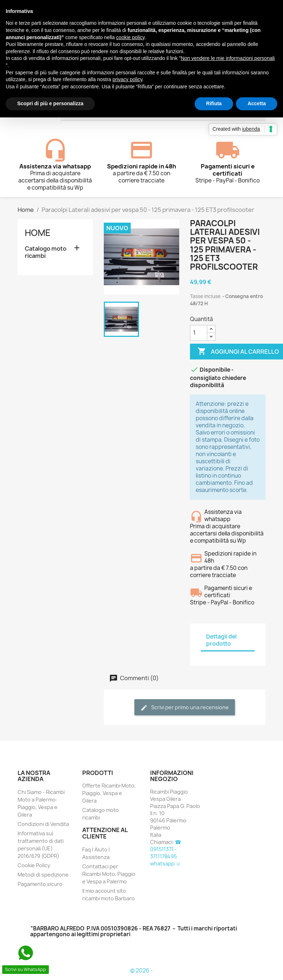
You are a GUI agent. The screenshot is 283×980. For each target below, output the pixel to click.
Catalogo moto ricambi (46, 252)
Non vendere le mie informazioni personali (228, 58)
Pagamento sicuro (40, 884)
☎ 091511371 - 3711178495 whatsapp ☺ (166, 853)
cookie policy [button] (130, 37)
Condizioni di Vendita (43, 824)
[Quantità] (199, 333)
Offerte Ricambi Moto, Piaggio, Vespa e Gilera (109, 793)
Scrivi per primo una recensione (185, 708)
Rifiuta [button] (214, 103)
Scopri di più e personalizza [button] (50, 103)
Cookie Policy (34, 865)
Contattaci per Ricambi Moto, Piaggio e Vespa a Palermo (109, 874)
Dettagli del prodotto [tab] (221, 640)
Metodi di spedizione (43, 875)
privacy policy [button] (127, 79)
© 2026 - (141, 970)
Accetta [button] (257, 103)
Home (38, 233)
